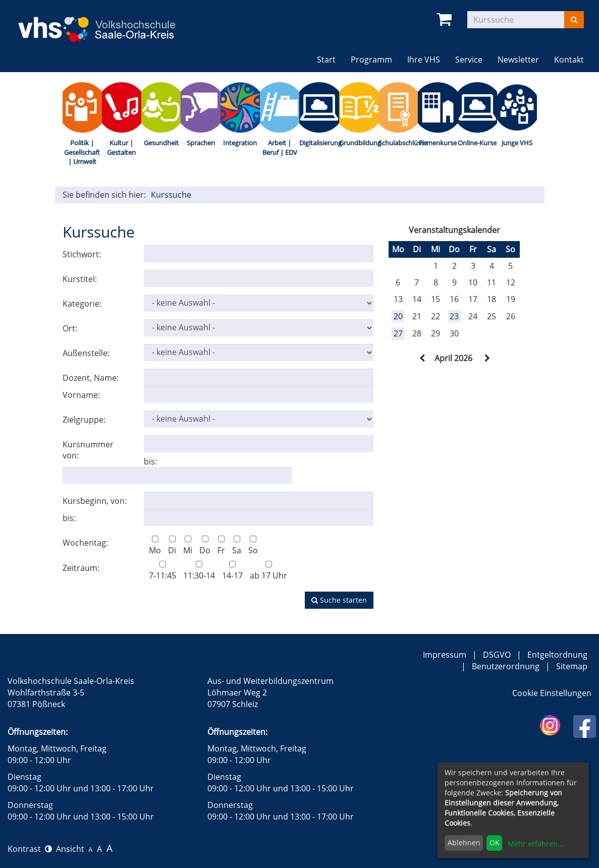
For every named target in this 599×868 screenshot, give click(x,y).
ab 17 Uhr (268, 571)
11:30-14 (199, 571)
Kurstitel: (80, 279)
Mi (188, 546)
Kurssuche (171, 195)
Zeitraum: (81, 568)
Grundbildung (359, 143)
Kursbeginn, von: (95, 501)
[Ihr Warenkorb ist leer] (446, 19)
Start (326, 60)
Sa (237, 546)
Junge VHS (517, 143)
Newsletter (518, 60)
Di (172, 546)
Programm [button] (371, 60)
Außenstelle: (86, 353)
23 (454, 316)
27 (398, 333)
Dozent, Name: (91, 378)
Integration (240, 143)
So (253, 546)
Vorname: (81, 395)
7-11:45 (162, 571)
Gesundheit (161, 143)
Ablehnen (464, 843)
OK (495, 843)
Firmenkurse (438, 143)
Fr (221, 546)
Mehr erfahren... (536, 844)
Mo (155, 546)
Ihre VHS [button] (424, 60)
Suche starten (339, 600)
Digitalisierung (319, 143)
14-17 (232, 571)
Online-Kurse (477, 143)
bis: (150, 461)
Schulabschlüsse (398, 143)
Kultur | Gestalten (121, 148)
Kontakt (569, 60)
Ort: (70, 328)
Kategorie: (82, 304)
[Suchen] (574, 20)
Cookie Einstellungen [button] (552, 693)
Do (205, 546)
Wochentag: (85, 543)
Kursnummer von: (88, 450)
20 (398, 316)
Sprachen (201, 143)
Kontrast (30, 849)
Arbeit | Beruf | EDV (280, 148)
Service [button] (469, 60)
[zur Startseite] (105, 23)
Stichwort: (82, 254)
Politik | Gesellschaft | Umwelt (82, 152)
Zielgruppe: (84, 420)
